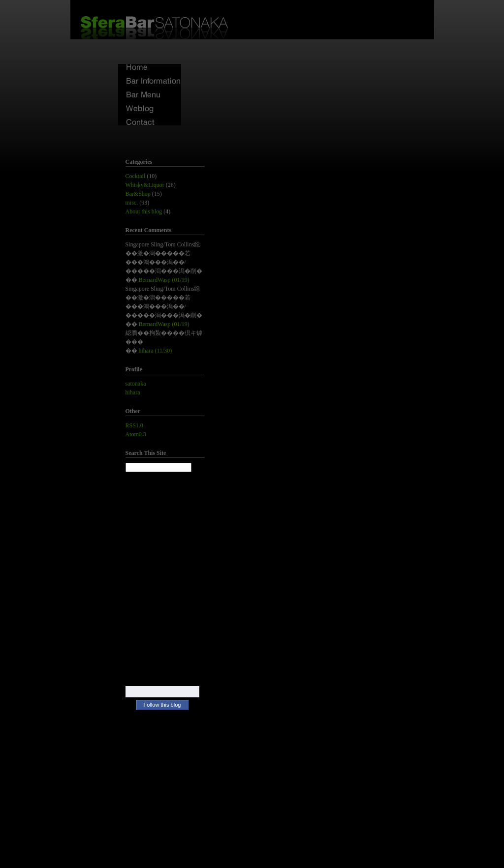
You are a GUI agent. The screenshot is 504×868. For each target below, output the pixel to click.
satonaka (136, 384)
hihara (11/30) (156, 351)
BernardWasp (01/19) (164, 280)
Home (150, 68)
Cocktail (136, 176)
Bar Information (150, 81)
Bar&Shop (138, 194)
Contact (150, 123)
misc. (132, 203)
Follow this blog (162, 705)
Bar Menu (150, 95)
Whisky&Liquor (145, 185)
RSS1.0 (134, 425)
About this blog (144, 211)
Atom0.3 (136, 434)
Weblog (150, 109)
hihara (133, 392)
